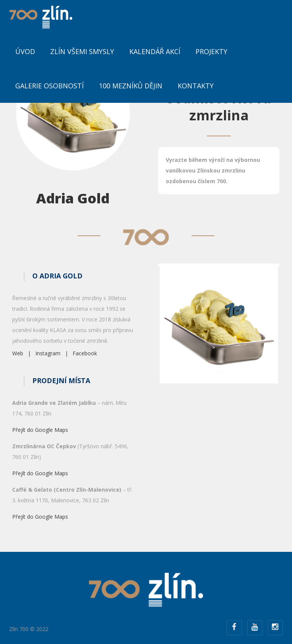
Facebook (85, 353)
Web (18, 353)
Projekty (211, 51)
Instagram (48, 353)
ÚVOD (25, 51)
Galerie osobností (49, 86)
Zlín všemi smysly (82, 51)
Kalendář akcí (155, 51)
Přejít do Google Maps (40, 430)
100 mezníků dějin (131, 86)
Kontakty (196, 86)
